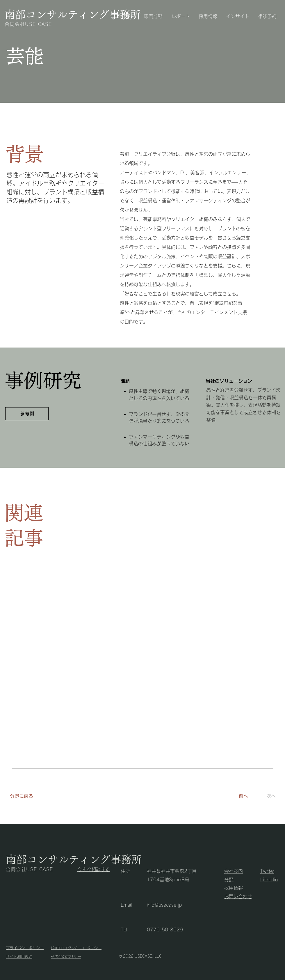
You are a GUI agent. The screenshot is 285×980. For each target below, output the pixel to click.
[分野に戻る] (33, 796)
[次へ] (269, 796)
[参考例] (27, 414)
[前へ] (243, 796)
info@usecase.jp (164, 905)
